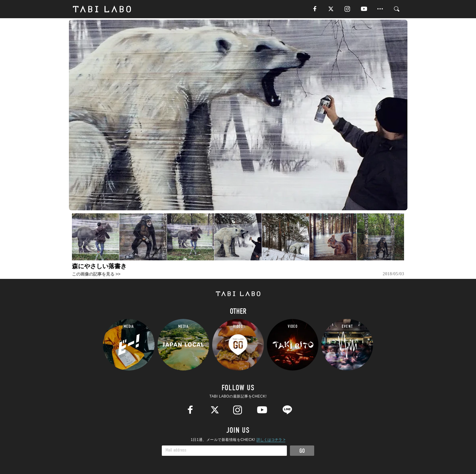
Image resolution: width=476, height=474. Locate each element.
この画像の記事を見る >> (96, 274)
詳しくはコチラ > (271, 440)
